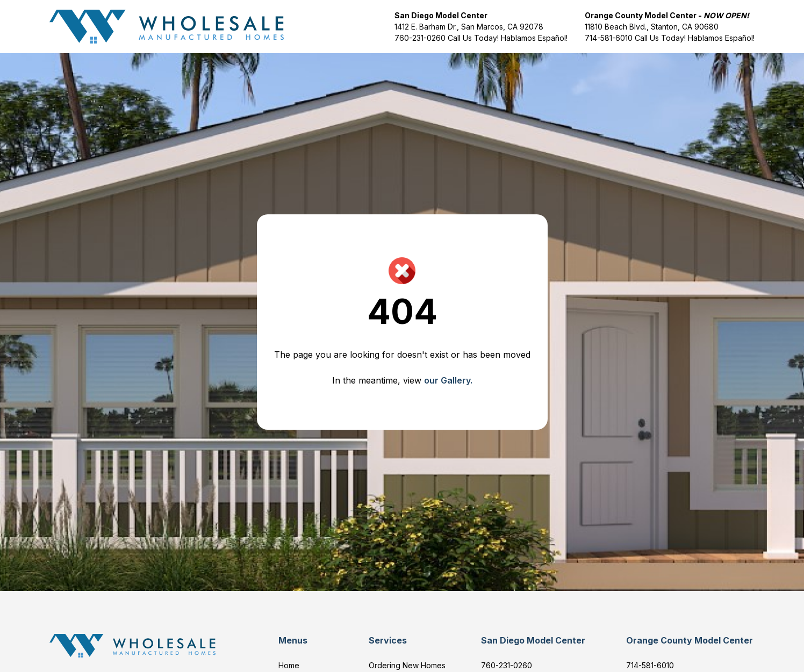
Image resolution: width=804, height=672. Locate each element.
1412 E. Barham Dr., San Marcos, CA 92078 (469, 27)
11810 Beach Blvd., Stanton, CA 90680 (652, 27)
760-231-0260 (421, 38)
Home (289, 665)
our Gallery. (448, 380)
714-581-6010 (609, 38)
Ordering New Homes (407, 665)
